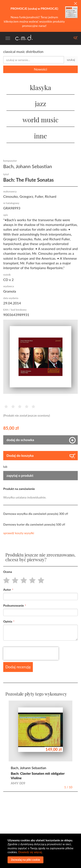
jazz (41, 104)
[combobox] (34, 60)
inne (41, 136)
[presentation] (31, 653)
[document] (41, 851)
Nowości (40, 69)
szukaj (71, 60)
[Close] (75, 4)
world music (40, 120)
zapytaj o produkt (20, 475)
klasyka (40, 87)
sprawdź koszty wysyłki (19, 533)
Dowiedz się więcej (30, 852)
